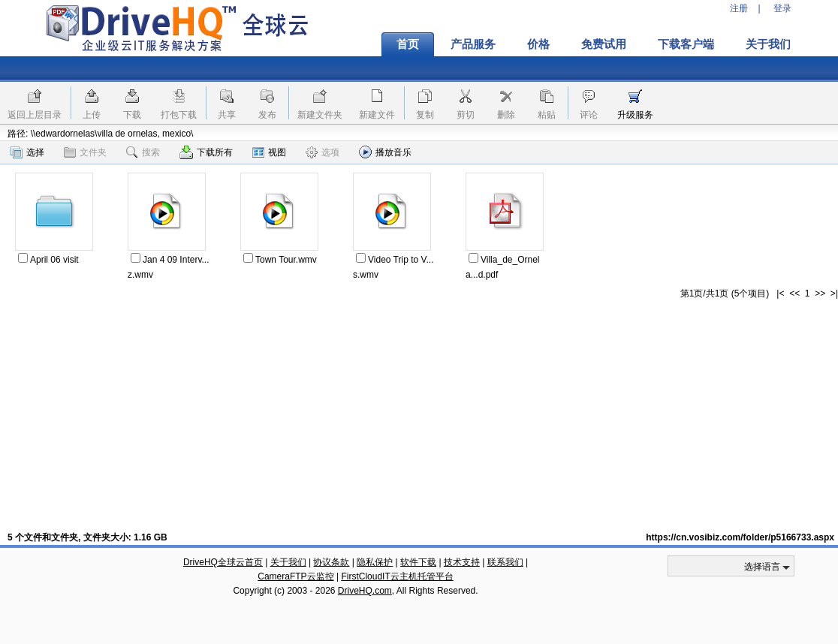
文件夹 (85, 152)
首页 (408, 44)
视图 (269, 152)
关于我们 (768, 44)
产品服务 (473, 44)
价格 (538, 44)
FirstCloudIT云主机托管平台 (397, 576)
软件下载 (418, 562)
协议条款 (331, 562)
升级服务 (635, 115)
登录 (782, 8)
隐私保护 (375, 562)
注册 (739, 8)
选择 (27, 152)
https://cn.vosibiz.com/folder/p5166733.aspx (740, 537)
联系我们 (505, 562)
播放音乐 (385, 152)
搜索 (143, 152)
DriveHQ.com (365, 591)
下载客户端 (686, 44)
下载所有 (206, 152)
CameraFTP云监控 (295, 576)
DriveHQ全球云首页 (223, 562)
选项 (323, 152)
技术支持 (462, 562)
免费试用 (604, 44)
